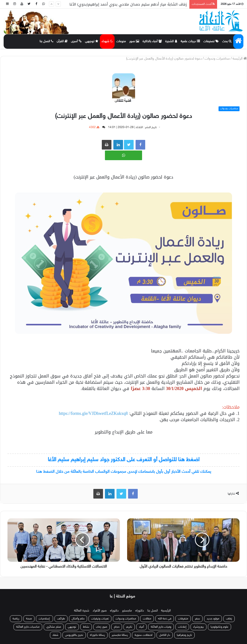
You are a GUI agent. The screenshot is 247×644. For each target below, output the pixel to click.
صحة (29, 619)
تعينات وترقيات (100, 619)
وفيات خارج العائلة (161, 627)
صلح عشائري (54, 627)
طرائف (61, 619)
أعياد (141, 627)
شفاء (55, 635)
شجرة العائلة (82, 611)
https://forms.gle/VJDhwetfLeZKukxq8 (93, 413)
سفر (197, 619)
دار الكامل (165, 635)
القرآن (62, 41)
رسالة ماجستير (120, 635)
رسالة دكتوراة (97, 635)
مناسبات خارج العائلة (28, 627)
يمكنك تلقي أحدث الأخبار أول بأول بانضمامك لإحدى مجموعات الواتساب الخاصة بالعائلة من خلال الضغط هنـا (124, 472)
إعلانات (182, 627)
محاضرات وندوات (217, 59)
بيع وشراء (199, 627)
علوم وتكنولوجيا (220, 627)
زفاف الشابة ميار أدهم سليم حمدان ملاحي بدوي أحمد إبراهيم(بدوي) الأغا (128, 4)
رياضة (16, 619)
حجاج (117, 627)
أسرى (76, 41)
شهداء (107, 41)
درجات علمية (190, 41)
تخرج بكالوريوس (74, 635)
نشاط (86, 627)
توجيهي (92, 41)
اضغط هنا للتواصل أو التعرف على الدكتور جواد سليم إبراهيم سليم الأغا (124, 460)
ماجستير (127, 611)
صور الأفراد (100, 611)
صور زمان (102, 627)
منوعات (121, 41)
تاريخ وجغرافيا (184, 635)
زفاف (229, 619)
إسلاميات (45, 619)
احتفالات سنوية (144, 635)
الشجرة (171, 41)
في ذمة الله (165, 619)
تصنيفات (211, 41)
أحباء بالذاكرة (152, 41)
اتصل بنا (46, 41)
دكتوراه (140, 611)
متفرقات (183, 619)
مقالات (147, 619)
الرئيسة (240, 59)
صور (134, 41)
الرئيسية (166, 611)
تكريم (129, 627)
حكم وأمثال (78, 619)
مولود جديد (213, 619)
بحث (227, 41)
